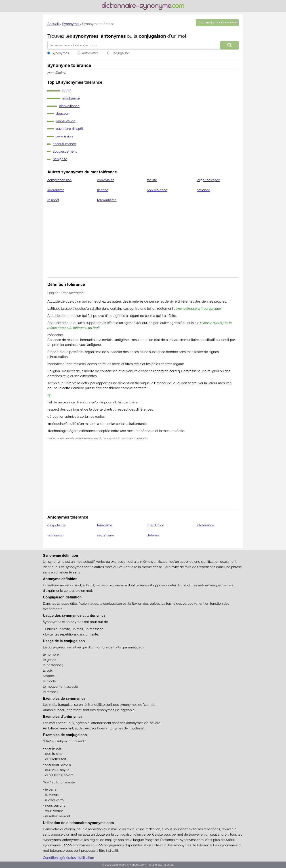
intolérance (205, 525)
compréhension (59, 180)
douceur (62, 114)
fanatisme (105, 525)
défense (153, 535)
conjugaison (152, 36)
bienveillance (69, 106)
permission (64, 136)
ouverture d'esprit (69, 129)
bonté (67, 91)
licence (103, 190)
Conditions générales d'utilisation (68, 858)
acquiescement (65, 152)
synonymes (86, 36)
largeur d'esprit (208, 180)
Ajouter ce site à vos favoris (217, 23)
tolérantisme (107, 200)
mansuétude (66, 121)
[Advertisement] (143, 243)
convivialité (106, 180)
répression (55, 535)
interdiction (156, 525)
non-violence (157, 190)
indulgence (71, 98)
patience (203, 190)
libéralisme (56, 190)
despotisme (57, 525)
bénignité (60, 159)
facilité (152, 180)
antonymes (113, 36)
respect (53, 200)
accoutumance (64, 144)
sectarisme (106, 535)
